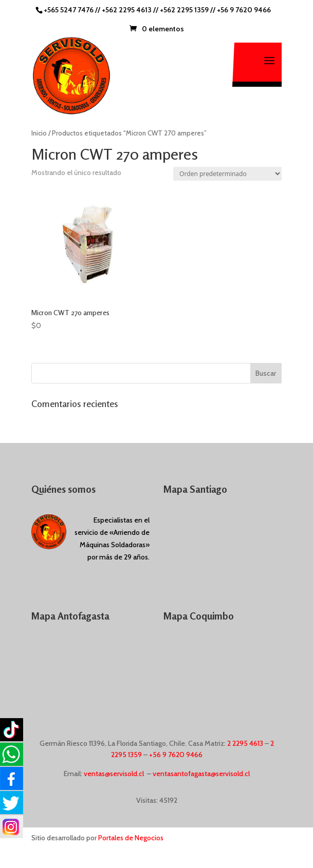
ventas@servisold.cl (114, 774)
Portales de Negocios (131, 838)
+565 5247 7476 (69, 10)
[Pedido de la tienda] (227, 174)
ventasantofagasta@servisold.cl (201, 774)
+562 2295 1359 (184, 10)
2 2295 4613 (245, 743)
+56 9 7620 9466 (244, 10)
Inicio (39, 133)
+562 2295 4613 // (131, 10)
